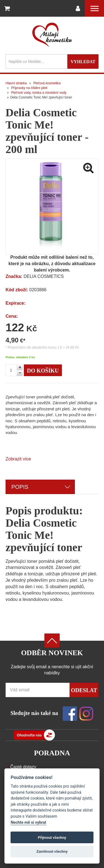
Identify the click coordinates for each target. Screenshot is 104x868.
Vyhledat (83, 62)
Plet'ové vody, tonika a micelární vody (39, 93)
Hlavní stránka (16, 83)
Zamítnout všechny (52, 851)
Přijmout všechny (52, 838)
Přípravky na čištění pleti (29, 88)
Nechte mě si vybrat (28, 823)
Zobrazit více (18, 459)
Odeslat (84, 690)
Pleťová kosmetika (47, 83)
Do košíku (43, 371)
